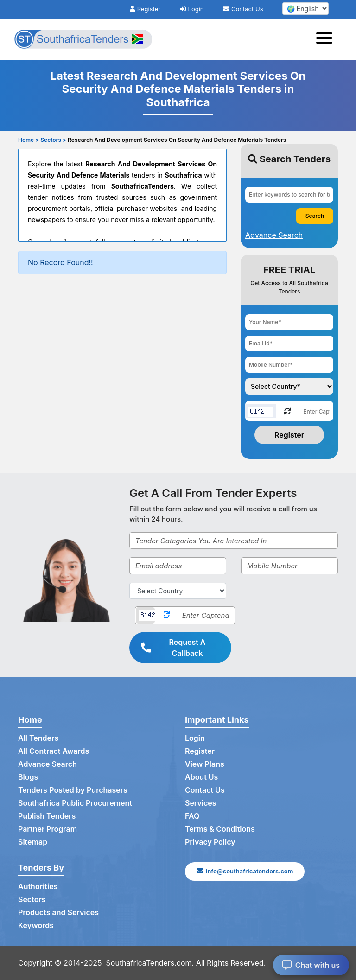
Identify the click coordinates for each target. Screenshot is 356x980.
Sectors (32, 899)
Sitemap (33, 842)
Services (201, 803)
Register (145, 9)
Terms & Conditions (220, 829)
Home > (29, 140)
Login (192, 9)
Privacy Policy (210, 842)
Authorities (38, 886)
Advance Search (48, 764)
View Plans (205, 764)
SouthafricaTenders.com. (150, 963)
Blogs (28, 777)
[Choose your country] (289, 386)
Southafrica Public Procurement (75, 803)
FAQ (192, 816)
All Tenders (38, 738)
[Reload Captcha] (287, 410)
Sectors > (53, 140)
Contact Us (243, 9)
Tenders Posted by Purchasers (73, 790)
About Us (201, 777)
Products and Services (58, 912)
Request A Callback (173, 648)
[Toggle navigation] (327, 39)
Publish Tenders (47, 816)
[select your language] (305, 9)
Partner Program (48, 829)
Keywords (36, 925)
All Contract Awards (54, 751)
